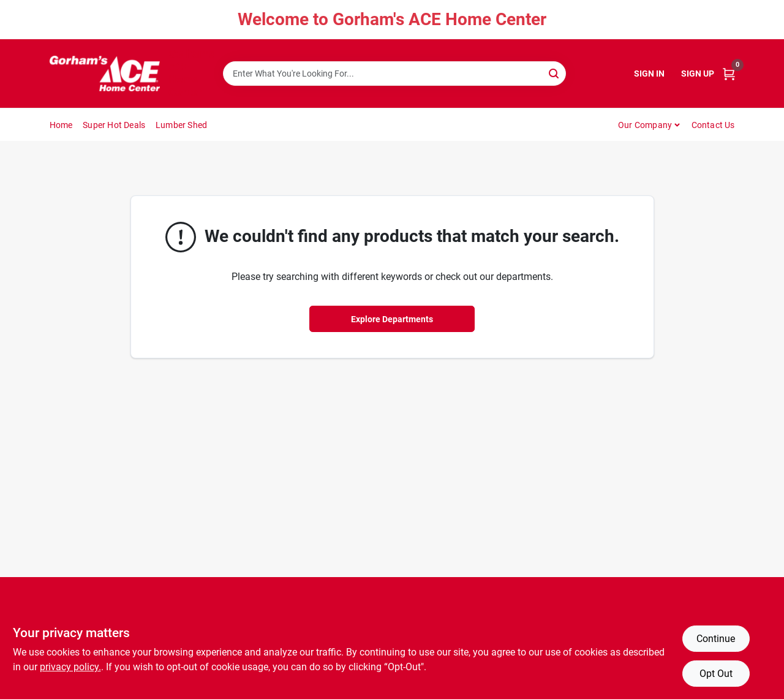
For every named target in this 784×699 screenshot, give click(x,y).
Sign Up (698, 74)
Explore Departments (392, 319)
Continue (716, 639)
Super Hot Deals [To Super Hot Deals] (114, 125)
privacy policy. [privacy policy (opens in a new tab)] (70, 667)
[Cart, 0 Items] (729, 74)
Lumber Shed (181, 125)
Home (61, 125)
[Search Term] (394, 74)
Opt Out (716, 674)
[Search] (555, 73)
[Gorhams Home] (105, 74)
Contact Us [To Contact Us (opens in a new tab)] (713, 125)
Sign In (649, 74)
